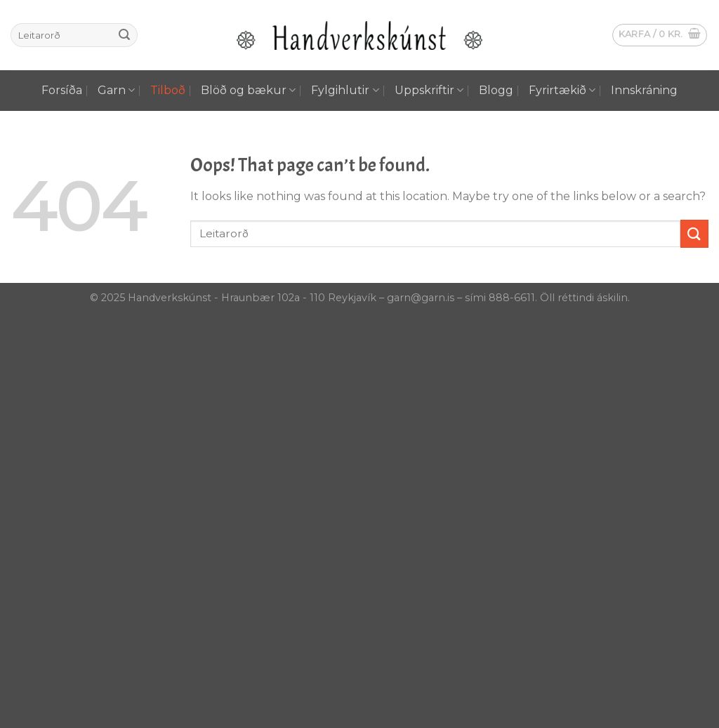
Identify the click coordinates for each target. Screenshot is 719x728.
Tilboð (168, 90)
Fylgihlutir (345, 91)
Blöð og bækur (248, 91)
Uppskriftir (429, 91)
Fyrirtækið (562, 91)
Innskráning (644, 90)
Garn (116, 91)
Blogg (496, 90)
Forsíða (62, 90)
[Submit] (124, 35)
